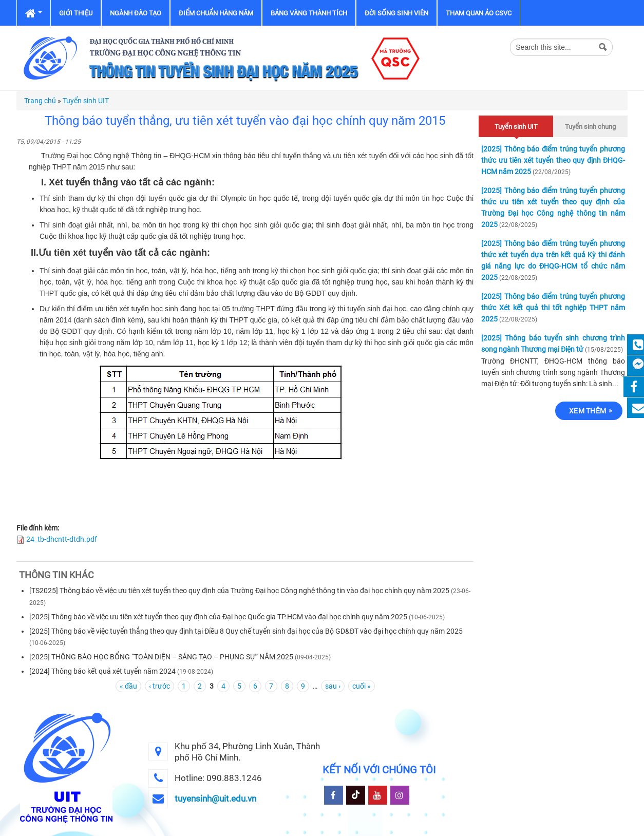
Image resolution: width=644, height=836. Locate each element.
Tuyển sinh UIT (86, 101)
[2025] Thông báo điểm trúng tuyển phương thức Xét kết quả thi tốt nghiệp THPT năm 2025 (553, 308)
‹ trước (159, 686)
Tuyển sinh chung (590, 127)
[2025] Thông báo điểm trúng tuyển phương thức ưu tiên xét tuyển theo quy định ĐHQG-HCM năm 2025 (553, 160)
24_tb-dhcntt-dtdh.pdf (62, 539)
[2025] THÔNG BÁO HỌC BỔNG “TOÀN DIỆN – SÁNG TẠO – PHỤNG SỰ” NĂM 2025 (161, 657)
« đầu (128, 686)
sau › (333, 686)
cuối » (362, 686)
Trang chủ (40, 101)
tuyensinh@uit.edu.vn (215, 799)
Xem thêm (588, 411)
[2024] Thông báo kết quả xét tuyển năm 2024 (102, 671)
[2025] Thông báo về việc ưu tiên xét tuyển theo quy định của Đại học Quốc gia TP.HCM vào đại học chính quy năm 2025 (218, 617)
